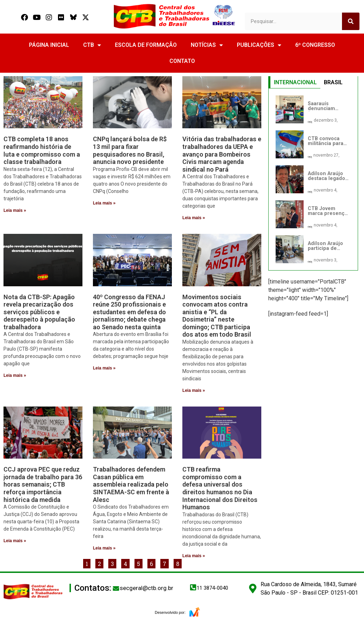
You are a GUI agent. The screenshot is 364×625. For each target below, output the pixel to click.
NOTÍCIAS (207, 45)
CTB (92, 45)
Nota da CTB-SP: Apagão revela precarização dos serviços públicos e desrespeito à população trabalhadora (39, 312)
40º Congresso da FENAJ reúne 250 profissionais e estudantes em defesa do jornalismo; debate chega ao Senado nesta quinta (129, 312)
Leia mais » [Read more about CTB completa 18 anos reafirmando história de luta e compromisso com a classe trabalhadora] (15, 210)
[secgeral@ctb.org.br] (116, 588)
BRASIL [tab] (333, 82)
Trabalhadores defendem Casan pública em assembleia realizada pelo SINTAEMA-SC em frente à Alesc (131, 484)
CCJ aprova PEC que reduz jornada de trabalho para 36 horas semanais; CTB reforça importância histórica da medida (43, 484)
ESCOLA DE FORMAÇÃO (146, 45)
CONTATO (182, 61)
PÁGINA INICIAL (49, 45)
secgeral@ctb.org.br (147, 588)
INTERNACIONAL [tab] (295, 82)
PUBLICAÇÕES (259, 45)
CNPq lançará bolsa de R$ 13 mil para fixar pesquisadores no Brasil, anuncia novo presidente (130, 150)
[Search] (351, 21)
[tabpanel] (313, 179)
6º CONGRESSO (315, 45)
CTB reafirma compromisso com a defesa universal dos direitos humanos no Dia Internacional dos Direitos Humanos (220, 488)
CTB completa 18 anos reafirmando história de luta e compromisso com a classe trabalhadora (42, 150)
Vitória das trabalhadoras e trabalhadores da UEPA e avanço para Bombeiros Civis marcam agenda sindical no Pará (222, 154)
